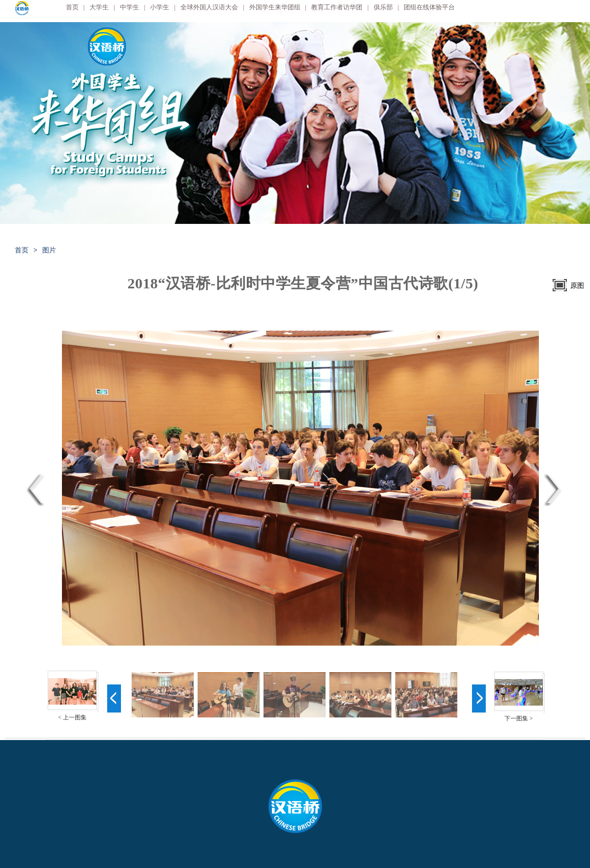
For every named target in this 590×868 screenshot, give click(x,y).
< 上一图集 (72, 717)
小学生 (160, 7)
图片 (49, 250)
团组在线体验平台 (429, 7)
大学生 (99, 7)
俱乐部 (383, 7)
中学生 (130, 7)
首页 (72, 7)
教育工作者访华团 (337, 7)
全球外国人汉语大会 (209, 7)
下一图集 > (519, 718)
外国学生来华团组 (275, 7)
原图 (577, 286)
